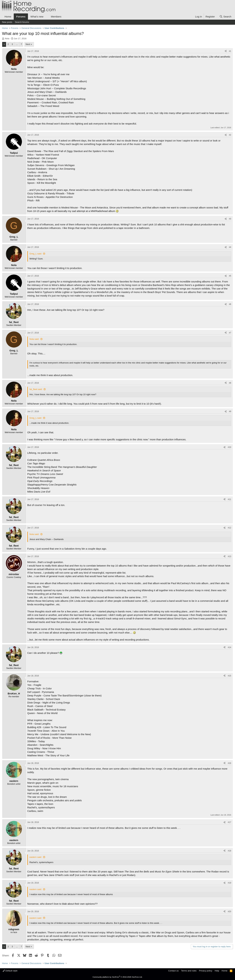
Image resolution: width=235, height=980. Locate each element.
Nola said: (34, 339)
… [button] (17, 44)
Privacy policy (206, 971)
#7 (230, 333)
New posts (7, 22)
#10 (229, 447)
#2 (230, 135)
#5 (230, 276)
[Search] (225, 17)
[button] (46, 17)
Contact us (173, 971)
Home (8, 17)
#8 (230, 383)
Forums (21, 17)
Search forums (22, 22)
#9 (230, 411)
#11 (229, 499)
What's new (37, 17)
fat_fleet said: (36, 389)
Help (217, 971)
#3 (230, 219)
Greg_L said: (36, 254)
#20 (229, 912)
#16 (229, 763)
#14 (229, 647)
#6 (230, 304)
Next (28, 44)
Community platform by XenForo (117, 977)
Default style (10, 971)
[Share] (226, 51)
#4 (230, 247)
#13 (229, 556)
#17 (229, 822)
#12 (229, 528)
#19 (229, 883)
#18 (229, 851)
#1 (230, 51)
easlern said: (36, 857)
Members (56, 17)
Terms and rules (189, 971)
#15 (229, 676)
